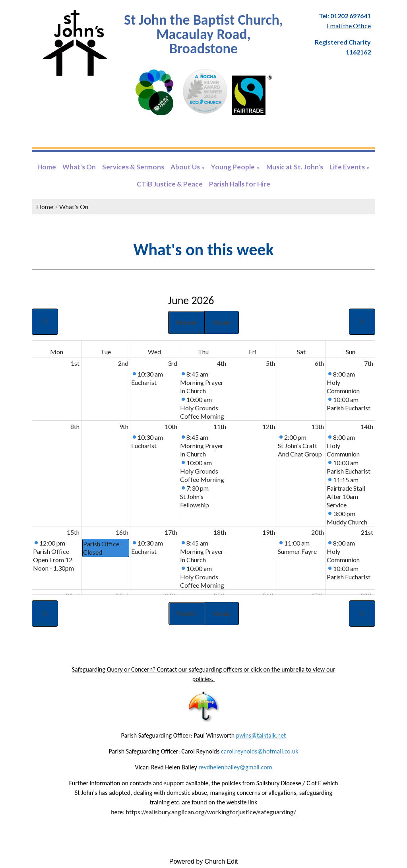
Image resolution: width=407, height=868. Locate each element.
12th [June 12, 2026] (269, 426)
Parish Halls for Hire (240, 184)
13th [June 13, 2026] (318, 426)
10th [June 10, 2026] (171, 426)
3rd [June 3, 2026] (172, 363)
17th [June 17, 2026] (171, 532)
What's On (79, 167)
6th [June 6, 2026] (319, 363)
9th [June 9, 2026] (124, 426)
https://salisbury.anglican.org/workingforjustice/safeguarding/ (211, 812)
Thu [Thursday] (203, 352)
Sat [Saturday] (301, 352)
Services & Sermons (133, 167)
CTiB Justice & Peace (170, 184)
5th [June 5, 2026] (270, 363)
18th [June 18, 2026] (220, 532)
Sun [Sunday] (351, 352)
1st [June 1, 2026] (75, 363)
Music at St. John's (295, 167)
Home (47, 167)
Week (222, 322)
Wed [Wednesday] (154, 352)
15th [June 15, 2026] (73, 532)
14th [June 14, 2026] (367, 426)
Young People (233, 167)
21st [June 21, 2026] (367, 532)
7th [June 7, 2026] (369, 363)
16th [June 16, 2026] (122, 532)
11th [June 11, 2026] (220, 426)
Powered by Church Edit (204, 861)
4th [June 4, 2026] (222, 363)
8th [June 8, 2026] (75, 426)
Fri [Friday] (253, 352)
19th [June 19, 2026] (269, 532)
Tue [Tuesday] (106, 352)
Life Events (347, 167)
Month (186, 322)
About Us (185, 167)
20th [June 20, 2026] (318, 532)
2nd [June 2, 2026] (123, 363)
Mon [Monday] (57, 352)
